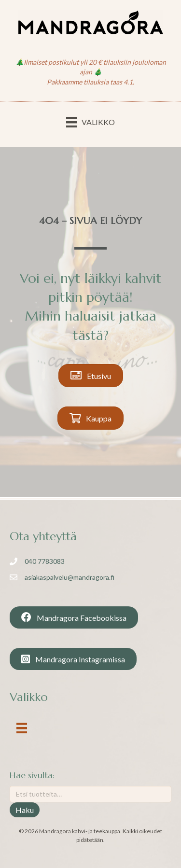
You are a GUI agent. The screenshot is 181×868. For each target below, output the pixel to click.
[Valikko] (90, 122)
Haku (25, 810)
